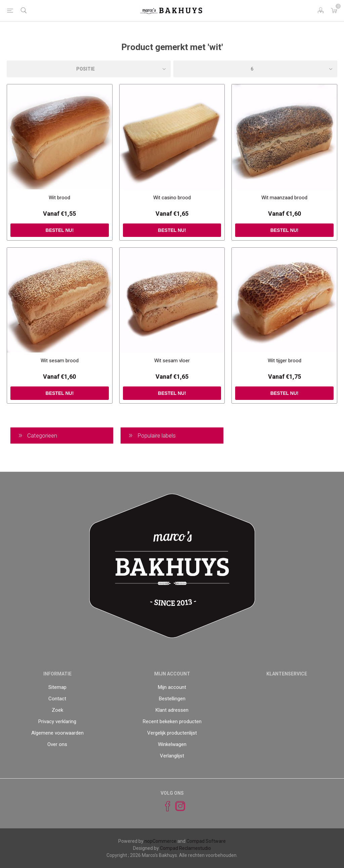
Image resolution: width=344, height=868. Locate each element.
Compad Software (206, 841)
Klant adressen (172, 710)
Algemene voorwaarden (57, 733)
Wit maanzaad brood (284, 198)
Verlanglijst (172, 756)
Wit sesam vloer (172, 361)
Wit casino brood (172, 198)
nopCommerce (160, 841)
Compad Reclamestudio (185, 848)
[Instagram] (177, 806)
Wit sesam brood (60, 361)
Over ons (57, 744)
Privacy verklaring (57, 721)
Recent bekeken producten (172, 721)
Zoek (57, 710)
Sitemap (57, 687)
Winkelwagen (172, 744)
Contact (57, 699)
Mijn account (172, 687)
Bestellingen (172, 699)
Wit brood (59, 198)
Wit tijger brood (285, 361)
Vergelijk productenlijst (172, 733)
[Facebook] (165, 806)
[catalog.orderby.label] (89, 69)
